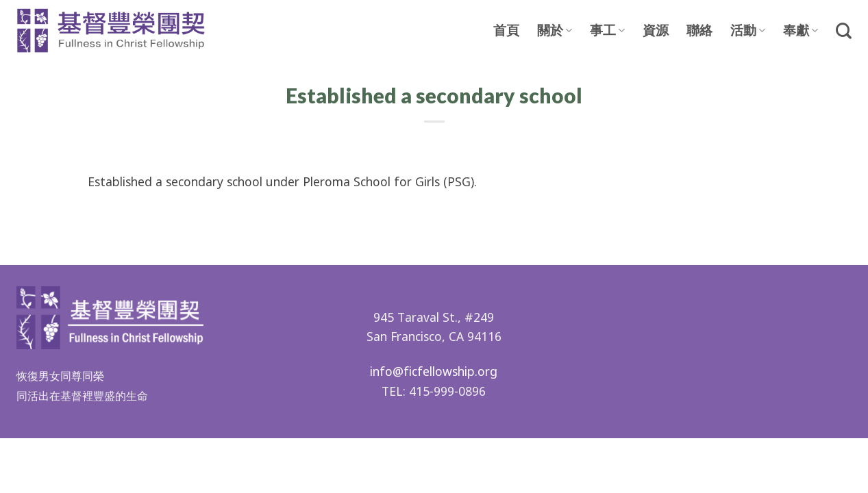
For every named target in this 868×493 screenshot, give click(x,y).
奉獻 (801, 30)
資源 (656, 31)
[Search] (844, 31)
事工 (607, 30)
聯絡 (699, 31)
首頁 (506, 31)
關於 (555, 30)
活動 (748, 30)
